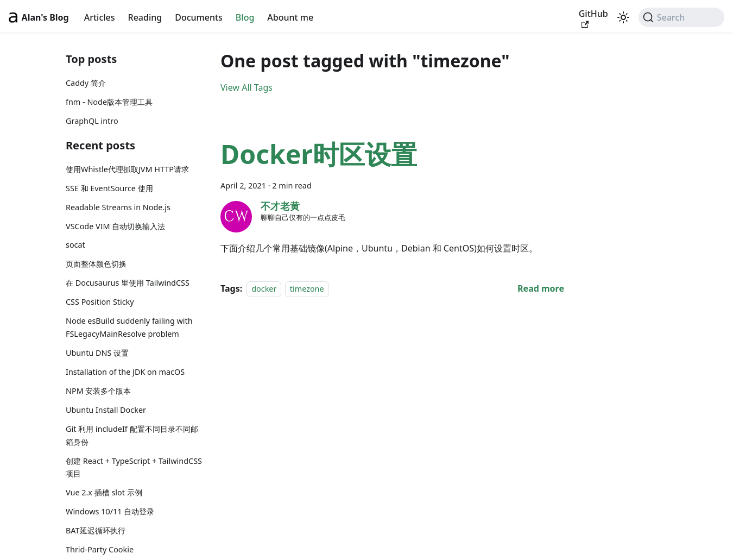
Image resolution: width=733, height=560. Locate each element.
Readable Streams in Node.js (118, 207)
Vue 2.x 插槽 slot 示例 (104, 492)
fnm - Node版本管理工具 (109, 102)
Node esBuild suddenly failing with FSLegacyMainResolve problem (129, 327)
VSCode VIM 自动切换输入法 (115, 226)
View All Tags (247, 87)
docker (264, 289)
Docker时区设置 (319, 154)
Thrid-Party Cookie (100, 549)
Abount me (290, 17)
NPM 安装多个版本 (98, 391)
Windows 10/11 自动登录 (110, 511)
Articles (100, 17)
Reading (145, 17)
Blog (245, 17)
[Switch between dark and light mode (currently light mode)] (623, 17)
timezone (307, 289)
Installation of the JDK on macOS (125, 372)
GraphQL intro (92, 121)
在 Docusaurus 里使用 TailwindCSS (128, 283)
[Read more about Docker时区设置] (541, 288)
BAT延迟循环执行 (96, 530)
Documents (199, 17)
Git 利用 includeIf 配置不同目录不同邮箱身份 (132, 435)
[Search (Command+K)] (681, 17)
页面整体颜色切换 (96, 264)
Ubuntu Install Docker (106, 410)
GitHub (593, 18)
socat (75, 245)
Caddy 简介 (86, 83)
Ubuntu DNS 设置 (97, 353)
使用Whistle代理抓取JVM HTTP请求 (127, 169)
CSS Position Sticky (100, 302)
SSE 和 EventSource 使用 (109, 188)
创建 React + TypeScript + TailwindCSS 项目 (134, 467)
